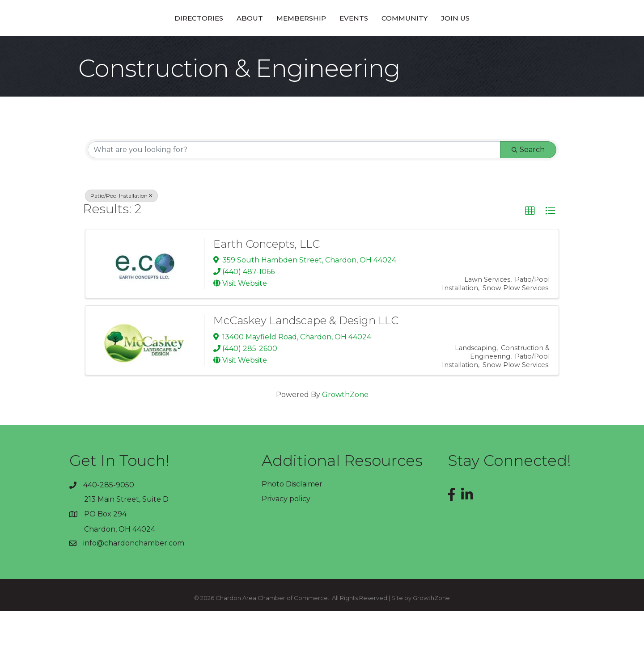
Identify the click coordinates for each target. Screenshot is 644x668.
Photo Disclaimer (292, 541)
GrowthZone (345, 451)
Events (416, 46)
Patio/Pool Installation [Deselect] (121, 252)
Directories (136, 46)
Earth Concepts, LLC (267, 301)
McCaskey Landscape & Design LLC (306, 377)
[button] (530, 268)
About (187, 46)
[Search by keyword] (294, 207)
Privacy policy (286, 556)
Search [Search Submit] (528, 206)
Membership (239, 46)
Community (467, 46)
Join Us (518, 46)
